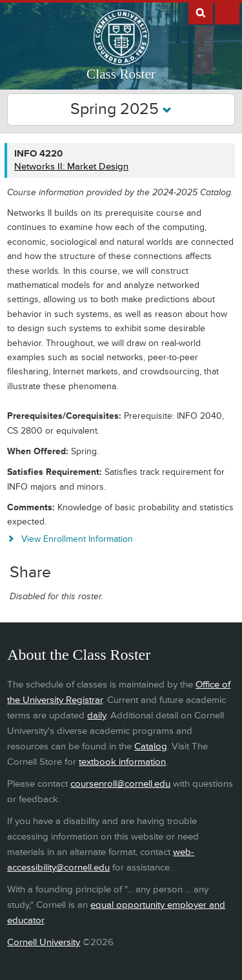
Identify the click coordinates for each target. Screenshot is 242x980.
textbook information (122, 762)
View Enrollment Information (77, 539)
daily (96, 716)
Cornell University (44, 942)
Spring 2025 (121, 109)
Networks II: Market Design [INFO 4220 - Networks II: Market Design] (71, 167)
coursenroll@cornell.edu (120, 784)
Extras (227, 12)
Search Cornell (201, 12)
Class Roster (121, 74)
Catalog (151, 746)
